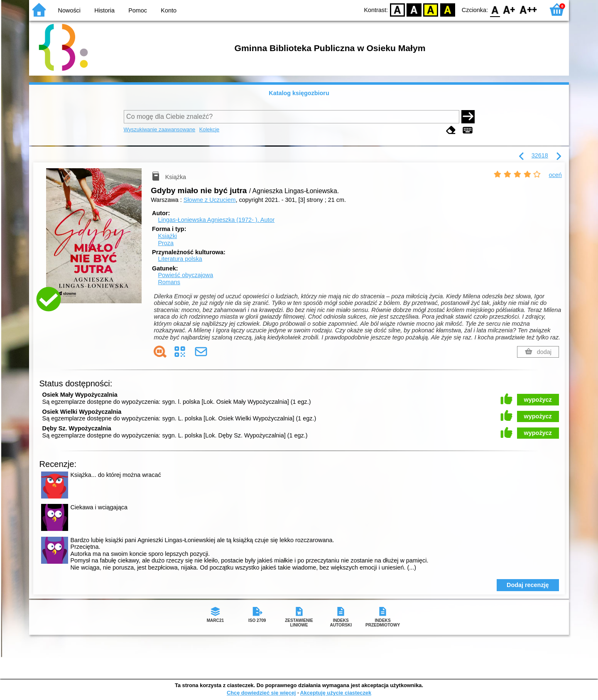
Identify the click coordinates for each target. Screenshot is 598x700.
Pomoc (138, 10)
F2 (528, 9)
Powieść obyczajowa (185, 275)
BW (414, 9)
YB (431, 9)
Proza (166, 243)
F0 (495, 9)
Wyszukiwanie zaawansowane (160, 129)
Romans (169, 282)
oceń (555, 175)
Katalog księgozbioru (299, 93)
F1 (509, 9)
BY (447, 9)
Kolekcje (209, 129)
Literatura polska (180, 259)
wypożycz (538, 400)
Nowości (69, 10)
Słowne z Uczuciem (210, 200)
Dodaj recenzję (528, 585)
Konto (169, 10)
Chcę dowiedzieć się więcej (261, 693)
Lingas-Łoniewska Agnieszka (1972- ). (216, 220)
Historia (104, 10)
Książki (167, 236)
